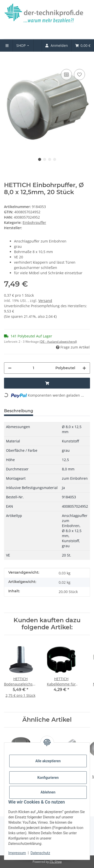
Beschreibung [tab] (19, 411)
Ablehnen (48, 792)
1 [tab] (40, 159)
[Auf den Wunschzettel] (79, 75)
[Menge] (33, 368)
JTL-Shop (56, 862)
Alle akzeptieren (48, 761)
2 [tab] (45, 159)
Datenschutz (40, 853)
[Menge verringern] (10, 368)
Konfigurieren (48, 778)
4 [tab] (55, 159)
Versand (45, 301)
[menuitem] (23, 45)
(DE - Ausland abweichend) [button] (58, 342)
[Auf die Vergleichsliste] (66, 75)
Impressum (17, 853)
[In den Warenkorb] (8, 60)
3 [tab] (50, 159)
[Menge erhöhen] (84, 368)
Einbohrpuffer (34, 222)
